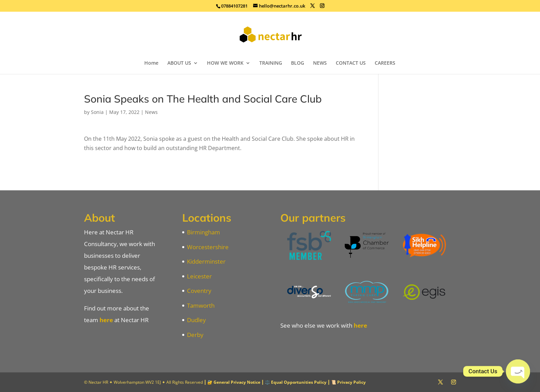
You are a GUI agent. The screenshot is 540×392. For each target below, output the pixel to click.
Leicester (199, 276)
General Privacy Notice (237, 382)
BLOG (298, 63)
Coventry (199, 291)
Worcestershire (208, 247)
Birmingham (204, 232)
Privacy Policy (351, 382)
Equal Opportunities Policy (299, 382)
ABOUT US (179, 63)
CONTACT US (351, 63)
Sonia (97, 112)
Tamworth (201, 305)
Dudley (196, 320)
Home (151, 63)
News (151, 112)
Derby (195, 335)
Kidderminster (206, 261)
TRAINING (271, 63)
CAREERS (385, 63)
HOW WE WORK (225, 63)
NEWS (320, 63)
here (106, 320)
